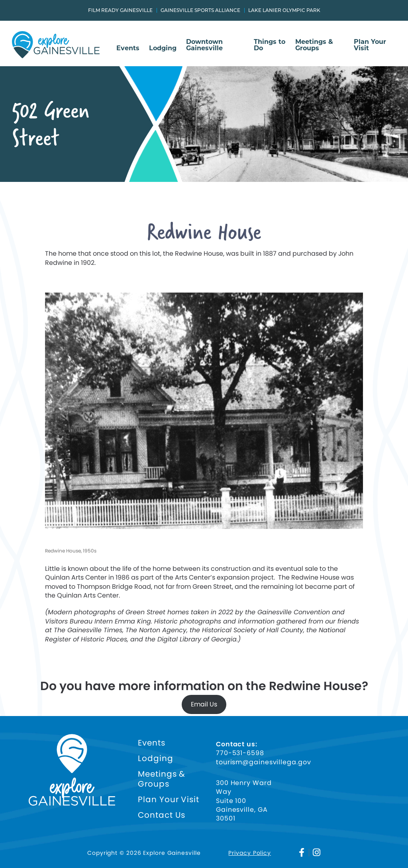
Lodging (163, 48)
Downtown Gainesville (204, 45)
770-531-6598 (240, 753)
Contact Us (162, 815)
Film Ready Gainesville (120, 10)
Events (128, 48)
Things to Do (270, 45)
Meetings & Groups (314, 45)
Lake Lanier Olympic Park (284, 10)
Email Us (204, 704)
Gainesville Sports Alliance (200, 10)
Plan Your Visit (370, 45)
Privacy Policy (250, 853)
